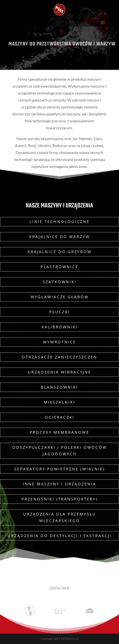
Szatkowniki (60, 282)
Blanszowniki (59, 387)
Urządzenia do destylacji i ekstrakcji (60, 536)
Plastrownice (59, 267)
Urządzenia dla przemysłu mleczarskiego (60, 517)
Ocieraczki (60, 417)
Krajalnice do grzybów (60, 252)
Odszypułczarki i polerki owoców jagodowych (60, 451)
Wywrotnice (60, 342)
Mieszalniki (60, 402)
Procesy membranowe (59, 432)
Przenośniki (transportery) (60, 499)
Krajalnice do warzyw (59, 237)
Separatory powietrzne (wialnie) (59, 469)
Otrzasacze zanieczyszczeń (59, 357)
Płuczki (60, 312)
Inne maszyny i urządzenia (59, 484)
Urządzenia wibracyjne (59, 372)
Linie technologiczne (60, 222)
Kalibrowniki (60, 327)
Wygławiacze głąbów (60, 297)
